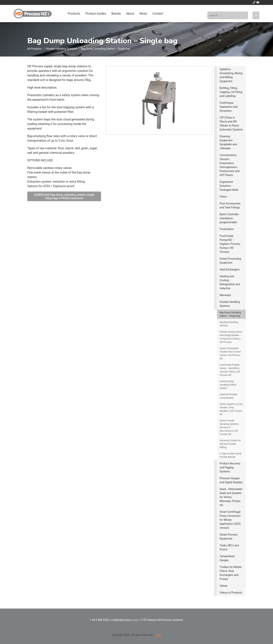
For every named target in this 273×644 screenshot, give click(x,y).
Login (158, 635)
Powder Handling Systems (61, 49)
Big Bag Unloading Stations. (229, 324)
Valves (224, 586)
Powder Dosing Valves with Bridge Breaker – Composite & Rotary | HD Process (231, 337)
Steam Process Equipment (229, 537)
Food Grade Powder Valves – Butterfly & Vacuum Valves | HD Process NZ (230, 370)
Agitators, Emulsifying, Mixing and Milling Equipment (231, 75)
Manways (225, 295)
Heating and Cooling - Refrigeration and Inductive (230, 282)
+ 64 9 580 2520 (99, 620)
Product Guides (96, 14)
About (130, 14)
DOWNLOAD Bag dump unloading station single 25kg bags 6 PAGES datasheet (64, 196)
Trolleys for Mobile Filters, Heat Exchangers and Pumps (231, 573)
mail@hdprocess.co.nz (124, 620)
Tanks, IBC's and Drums (229, 547)
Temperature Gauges (227, 558)
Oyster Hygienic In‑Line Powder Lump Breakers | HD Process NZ (231, 409)
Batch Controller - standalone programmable (230, 218)
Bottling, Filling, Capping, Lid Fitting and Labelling (231, 92)
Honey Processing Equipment (230, 261)
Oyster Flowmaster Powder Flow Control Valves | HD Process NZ (230, 353)
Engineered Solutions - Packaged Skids (229, 186)
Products (74, 14)
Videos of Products (231, 593)
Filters (223, 197)
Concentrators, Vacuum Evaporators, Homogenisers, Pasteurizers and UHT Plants (230, 165)
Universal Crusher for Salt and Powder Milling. (230, 444)
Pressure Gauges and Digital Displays (231, 480)
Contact (158, 14)
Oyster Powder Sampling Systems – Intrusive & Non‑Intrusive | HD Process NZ (230, 427)
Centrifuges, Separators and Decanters (229, 107)
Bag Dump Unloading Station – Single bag (230, 314)
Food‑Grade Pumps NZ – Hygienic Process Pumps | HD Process (230, 244)
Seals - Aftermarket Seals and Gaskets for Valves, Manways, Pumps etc (231, 497)
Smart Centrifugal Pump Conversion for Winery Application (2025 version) (230, 520)
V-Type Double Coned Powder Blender (231, 455)
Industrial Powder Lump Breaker (229, 396)
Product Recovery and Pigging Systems (230, 467)
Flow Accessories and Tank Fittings (230, 205)
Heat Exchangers (230, 269)
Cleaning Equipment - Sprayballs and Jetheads (228, 142)
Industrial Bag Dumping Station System (228, 385)
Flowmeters (227, 229)
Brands (116, 14)
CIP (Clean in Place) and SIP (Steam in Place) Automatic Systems (231, 124)
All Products (35, 49)
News (143, 14)
